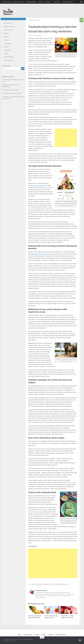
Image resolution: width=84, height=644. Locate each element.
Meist (19, 635)
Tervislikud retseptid (68, 2)
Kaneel (41, 286)
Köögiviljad (7, 50)
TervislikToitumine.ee (36, 35)
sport (33, 584)
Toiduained (56, 2)
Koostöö (51, 635)
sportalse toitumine (47, 584)
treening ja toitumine (61, 584)
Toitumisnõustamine (8, 60)
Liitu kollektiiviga (28, 635)
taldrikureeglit (32, 445)
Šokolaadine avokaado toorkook (11, 90)
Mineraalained (8, 43)
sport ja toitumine (39, 584)
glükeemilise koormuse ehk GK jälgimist (43, 254)
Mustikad (53, 282)
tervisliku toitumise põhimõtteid (37, 185)
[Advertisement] (66, 138)
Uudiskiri (44, 635)
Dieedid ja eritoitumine (18, 2)
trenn (67, 584)
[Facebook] (80, 640)
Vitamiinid (7, 40)
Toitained (48, 2)
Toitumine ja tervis (31, 2)
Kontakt (37, 635)
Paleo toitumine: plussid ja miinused (12, 93)
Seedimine (41, 2)
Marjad (6, 54)
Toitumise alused (6, 2)
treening (54, 584)
